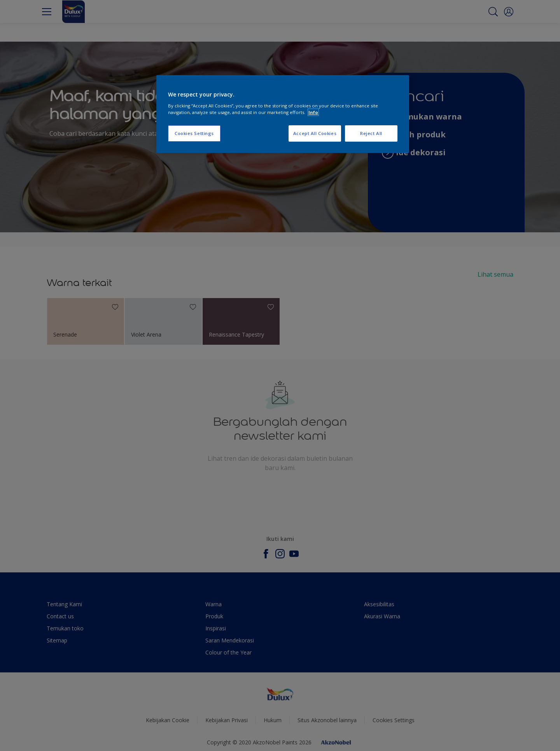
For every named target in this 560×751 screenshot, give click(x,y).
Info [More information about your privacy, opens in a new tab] (313, 112)
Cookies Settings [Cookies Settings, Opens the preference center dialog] (194, 133)
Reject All (371, 133)
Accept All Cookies (315, 133)
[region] (283, 114)
